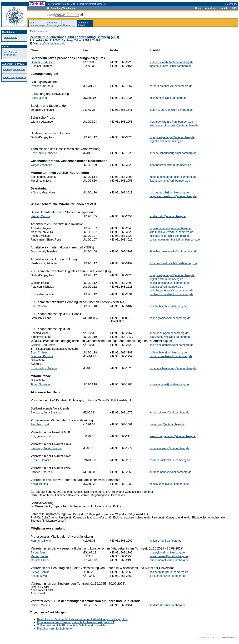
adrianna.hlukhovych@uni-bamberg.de (173, 263)
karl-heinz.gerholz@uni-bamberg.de (171, 62)
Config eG (222, 637)
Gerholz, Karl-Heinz (43, 62)
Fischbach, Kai (40, 424)
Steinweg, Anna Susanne (46, 413)
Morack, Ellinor (40, 560)
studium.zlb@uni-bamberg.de (168, 216)
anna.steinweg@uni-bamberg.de (170, 413)
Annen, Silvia (39, 576)
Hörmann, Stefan (41, 541)
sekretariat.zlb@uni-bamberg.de (169, 193)
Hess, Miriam (39, 98)
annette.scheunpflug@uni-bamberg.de (173, 153)
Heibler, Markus (40, 216)
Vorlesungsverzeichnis (14, 69)
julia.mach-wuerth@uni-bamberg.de (171, 232)
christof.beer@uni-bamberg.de (168, 306)
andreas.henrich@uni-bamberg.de (170, 472)
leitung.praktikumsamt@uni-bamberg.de (174, 125)
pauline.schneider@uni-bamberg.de (171, 294)
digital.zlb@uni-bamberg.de (166, 141)
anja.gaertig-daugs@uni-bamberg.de (172, 137)
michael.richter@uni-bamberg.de (170, 236)
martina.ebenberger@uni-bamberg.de (173, 177)
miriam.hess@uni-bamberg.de (168, 98)
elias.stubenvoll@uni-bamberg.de (170, 337)
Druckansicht (11, 38)
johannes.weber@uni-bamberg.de (170, 165)
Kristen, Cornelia (41, 460)
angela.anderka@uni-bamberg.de (170, 228)
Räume (66, 25)
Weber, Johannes (41, 165)
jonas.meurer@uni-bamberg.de (169, 556)
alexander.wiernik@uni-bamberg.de (171, 122)
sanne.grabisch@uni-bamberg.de (170, 318)
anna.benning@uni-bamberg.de (169, 333)
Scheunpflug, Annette (44, 153)
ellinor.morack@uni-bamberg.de (169, 560)
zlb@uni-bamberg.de (52, 44)
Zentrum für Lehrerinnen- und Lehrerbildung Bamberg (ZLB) (75, 37)
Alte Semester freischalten (11, 53)
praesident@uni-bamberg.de (167, 424)
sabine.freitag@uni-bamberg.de (169, 572)
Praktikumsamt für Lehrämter (55, 629)
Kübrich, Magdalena (43, 193)
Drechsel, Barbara (42, 86)
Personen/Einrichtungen (54, 24)
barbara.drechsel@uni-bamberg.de (171, 86)
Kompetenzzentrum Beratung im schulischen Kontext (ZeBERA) (76, 622)
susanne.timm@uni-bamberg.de (169, 384)
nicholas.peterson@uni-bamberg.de (171, 290)
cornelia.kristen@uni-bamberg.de (170, 460)
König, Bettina (39, 484)
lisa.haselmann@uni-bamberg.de (170, 181)
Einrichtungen (37, 31)
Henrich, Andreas (41, 472)
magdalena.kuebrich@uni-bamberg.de (173, 196)
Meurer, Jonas (39, 556)
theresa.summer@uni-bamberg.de (171, 66)
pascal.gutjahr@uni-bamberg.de (169, 283)
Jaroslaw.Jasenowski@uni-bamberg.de (173, 251)
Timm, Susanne (40, 384)
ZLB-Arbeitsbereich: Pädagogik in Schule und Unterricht (71, 625)
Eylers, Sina (38, 553)
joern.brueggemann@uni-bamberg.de (173, 436)
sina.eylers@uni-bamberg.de (167, 553)
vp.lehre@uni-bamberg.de (165, 541)
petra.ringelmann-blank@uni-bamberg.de (175, 240)
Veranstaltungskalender (14, 78)
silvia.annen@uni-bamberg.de (168, 576)
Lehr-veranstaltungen (37, 24)
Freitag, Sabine (40, 572)
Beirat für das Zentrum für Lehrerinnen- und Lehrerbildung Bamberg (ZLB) (82, 619)
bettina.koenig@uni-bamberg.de (169, 484)
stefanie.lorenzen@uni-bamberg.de (171, 110)
